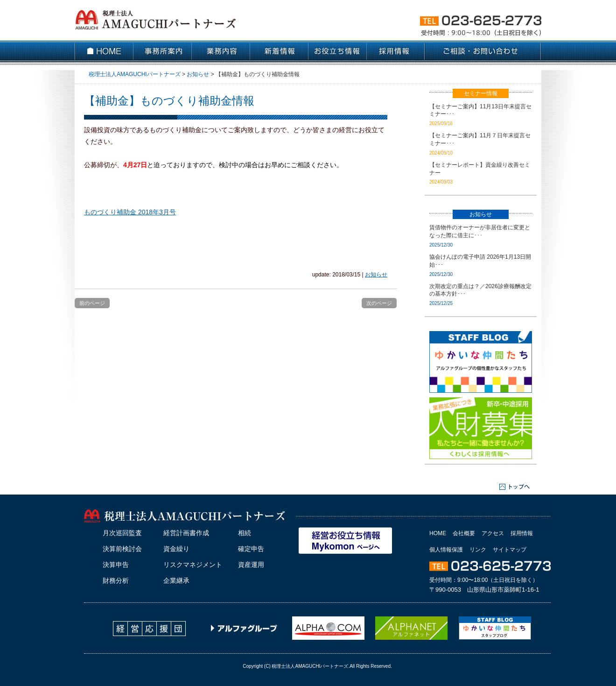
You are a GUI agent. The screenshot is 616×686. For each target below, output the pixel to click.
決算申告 (116, 565)
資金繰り (176, 549)
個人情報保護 (446, 550)
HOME (438, 533)
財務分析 (116, 580)
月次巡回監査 (122, 533)
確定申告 (251, 549)
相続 (245, 533)
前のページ (92, 303)
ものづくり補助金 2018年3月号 (130, 212)
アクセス (493, 533)
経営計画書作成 (186, 533)
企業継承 (176, 580)
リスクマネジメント (193, 565)
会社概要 (464, 533)
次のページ (379, 303)
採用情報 (522, 533)
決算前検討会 (122, 549)
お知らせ (376, 275)
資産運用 (251, 565)
